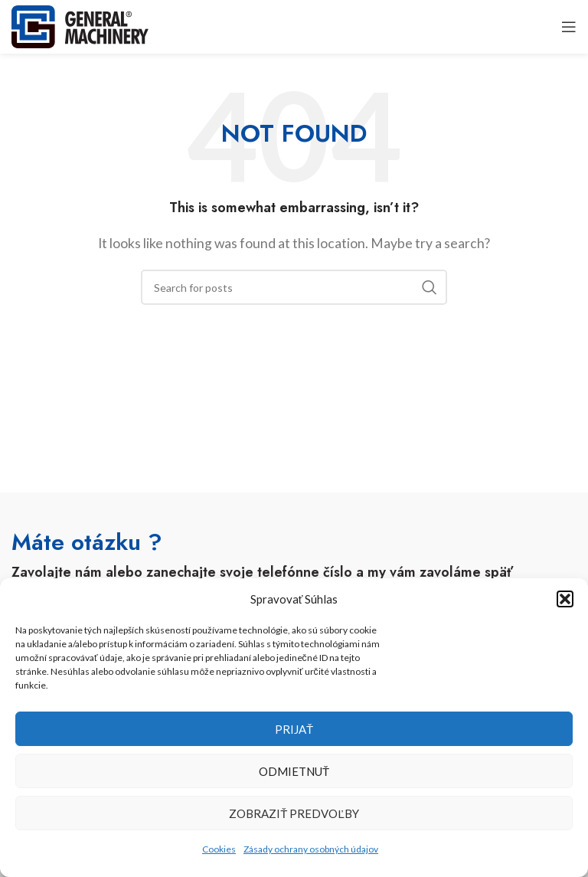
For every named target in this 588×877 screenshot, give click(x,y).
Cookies (219, 849)
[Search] (294, 287)
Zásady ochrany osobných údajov (311, 849)
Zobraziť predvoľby (294, 813)
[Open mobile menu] (569, 27)
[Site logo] (80, 25)
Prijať (294, 729)
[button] (565, 599)
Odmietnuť (294, 771)
